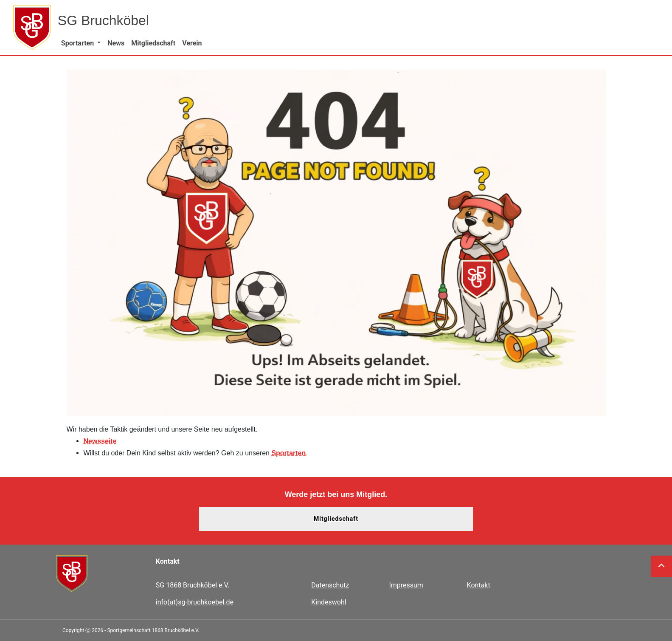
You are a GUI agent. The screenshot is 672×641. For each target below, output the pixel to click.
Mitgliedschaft (336, 519)
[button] (81, 43)
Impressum (406, 585)
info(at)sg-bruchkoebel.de (195, 602)
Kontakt (479, 585)
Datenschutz (330, 585)
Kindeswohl (329, 602)
